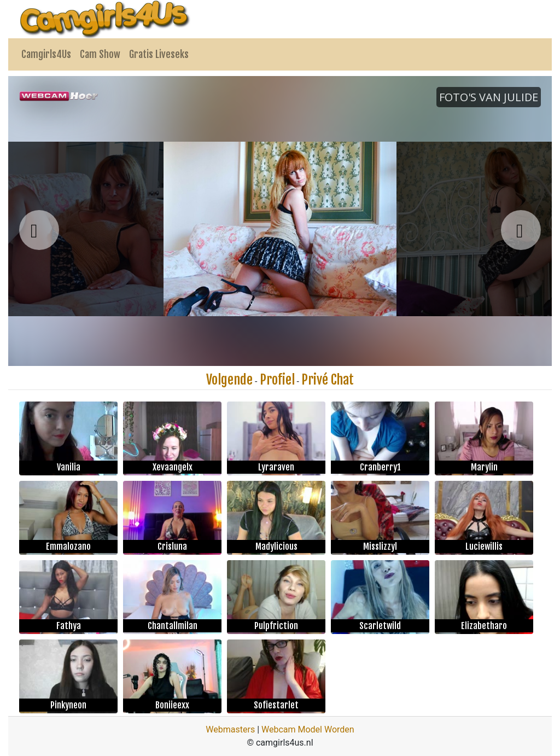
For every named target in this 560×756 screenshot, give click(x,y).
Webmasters (230, 729)
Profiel (277, 380)
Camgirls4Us (46, 54)
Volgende (229, 380)
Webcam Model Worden (308, 729)
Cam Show (100, 54)
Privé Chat (328, 380)
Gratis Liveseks (159, 54)
